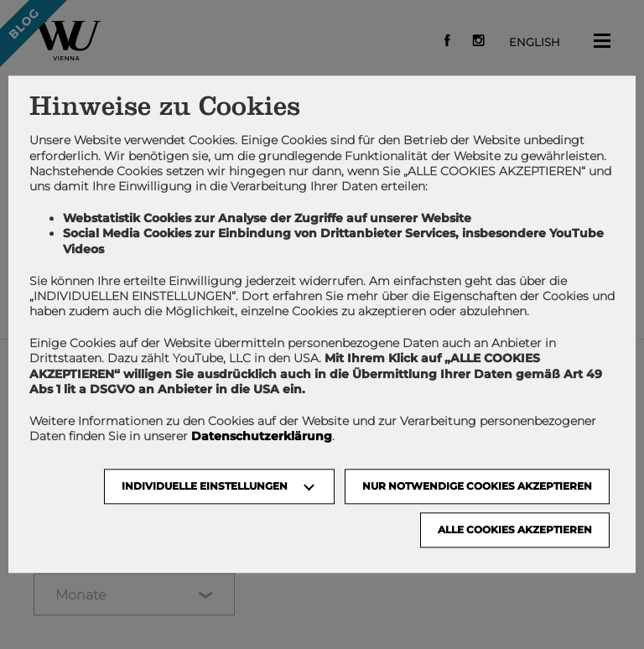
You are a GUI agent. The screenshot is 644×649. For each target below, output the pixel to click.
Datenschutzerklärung (262, 437)
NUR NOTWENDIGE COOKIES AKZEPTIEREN (477, 487)
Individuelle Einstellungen (205, 487)
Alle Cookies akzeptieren (515, 530)
